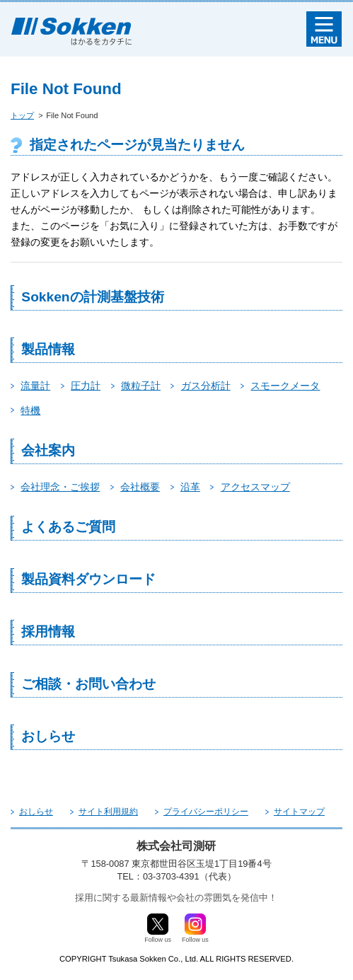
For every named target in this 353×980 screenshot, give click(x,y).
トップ (22, 115)
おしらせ (48, 736)
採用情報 (48, 632)
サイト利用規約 (108, 812)
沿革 (190, 487)
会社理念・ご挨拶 (60, 487)
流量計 (35, 386)
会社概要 (140, 487)
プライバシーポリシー (206, 812)
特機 (30, 410)
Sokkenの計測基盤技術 (92, 297)
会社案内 (48, 450)
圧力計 (86, 386)
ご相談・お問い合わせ (88, 684)
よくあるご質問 (68, 527)
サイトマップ (299, 812)
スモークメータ (285, 386)
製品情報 (48, 349)
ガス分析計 (206, 386)
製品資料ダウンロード (88, 579)
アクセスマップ (255, 487)
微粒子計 (141, 386)
